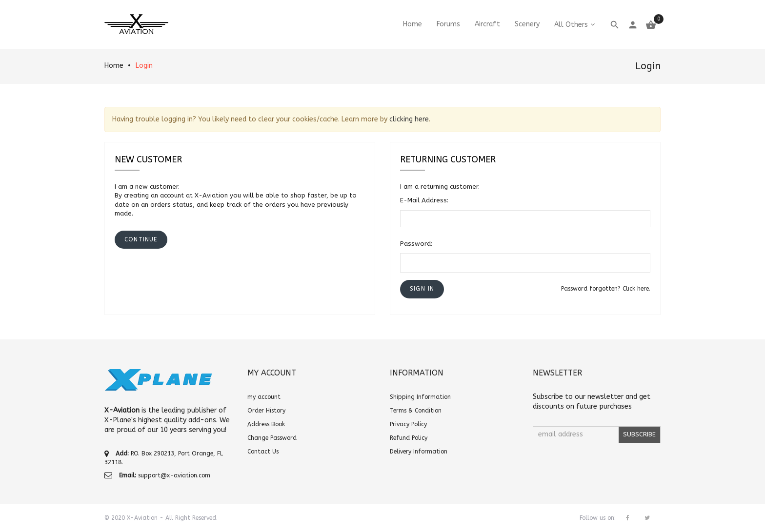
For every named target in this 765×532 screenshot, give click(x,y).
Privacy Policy (408, 424)
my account (264, 397)
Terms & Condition (416, 411)
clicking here (409, 119)
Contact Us (263, 452)
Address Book (266, 424)
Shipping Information (420, 397)
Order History (266, 411)
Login (144, 66)
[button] (422, 289)
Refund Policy (409, 438)
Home (114, 66)
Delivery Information (419, 452)
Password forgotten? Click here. (606, 289)
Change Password (272, 438)
